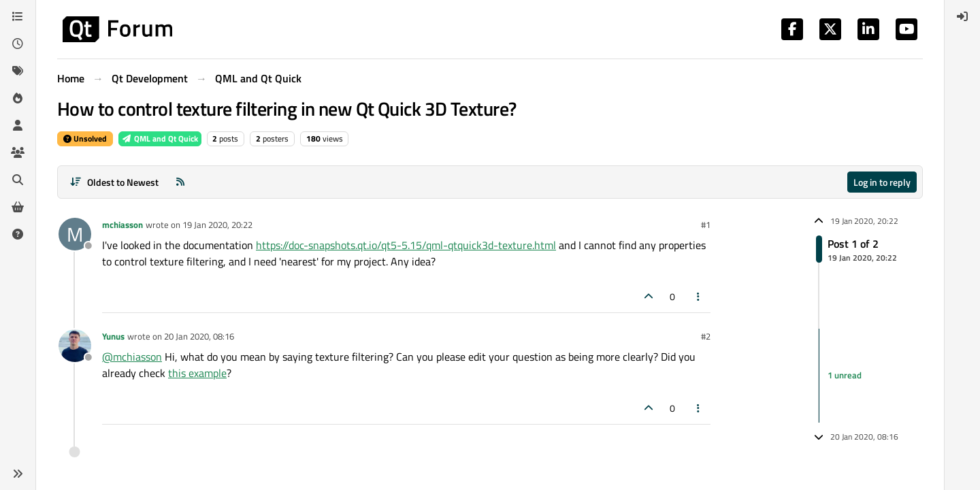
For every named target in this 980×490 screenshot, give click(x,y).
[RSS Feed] (180, 182)
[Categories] (18, 16)
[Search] (18, 180)
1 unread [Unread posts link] (845, 375)
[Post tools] (699, 296)
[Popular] (18, 98)
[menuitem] (962, 16)
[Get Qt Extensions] (18, 207)
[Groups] (18, 152)
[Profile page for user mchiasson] (75, 234)
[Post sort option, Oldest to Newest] (114, 182)
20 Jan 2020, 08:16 (199, 336)
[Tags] (18, 71)
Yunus (113, 336)
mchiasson (122, 225)
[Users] (18, 125)
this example (197, 373)
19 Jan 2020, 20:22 (217, 225)
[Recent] (18, 44)
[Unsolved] (18, 234)
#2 (706, 336)
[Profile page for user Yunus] (75, 346)
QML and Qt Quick (160, 138)
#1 (706, 225)
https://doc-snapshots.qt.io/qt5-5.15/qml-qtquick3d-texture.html (406, 245)
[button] (18, 474)
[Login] (962, 16)
